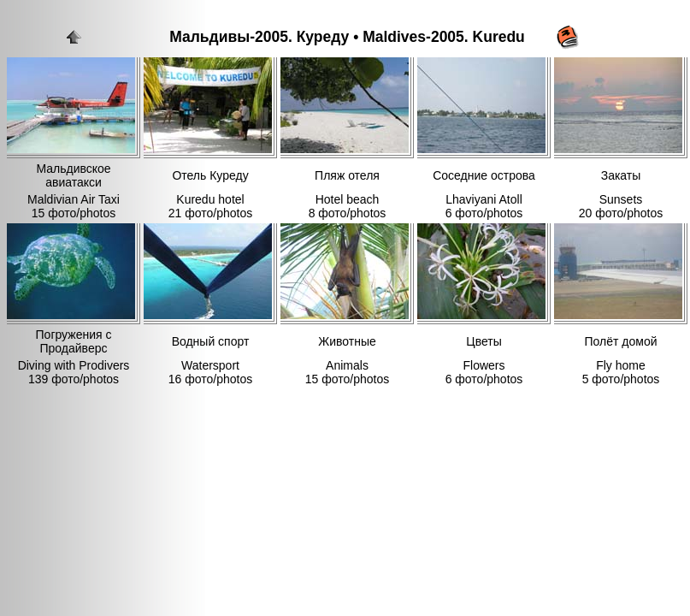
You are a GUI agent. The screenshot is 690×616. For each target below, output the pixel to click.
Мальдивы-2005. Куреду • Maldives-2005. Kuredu (347, 37)
